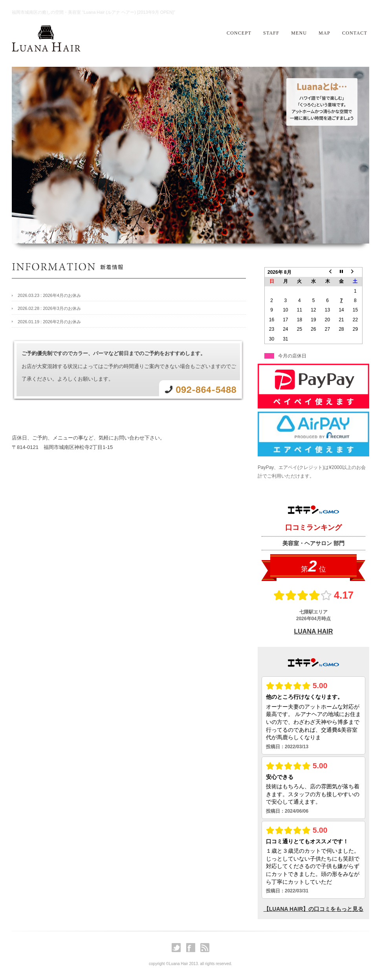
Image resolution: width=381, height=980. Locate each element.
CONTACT (355, 33)
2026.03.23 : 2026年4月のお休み (49, 295)
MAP (324, 33)
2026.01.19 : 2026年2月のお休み (49, 322)
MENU (299, 33)
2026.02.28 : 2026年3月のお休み (49, 308)
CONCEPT (239, 33)
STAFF (271, 33)
